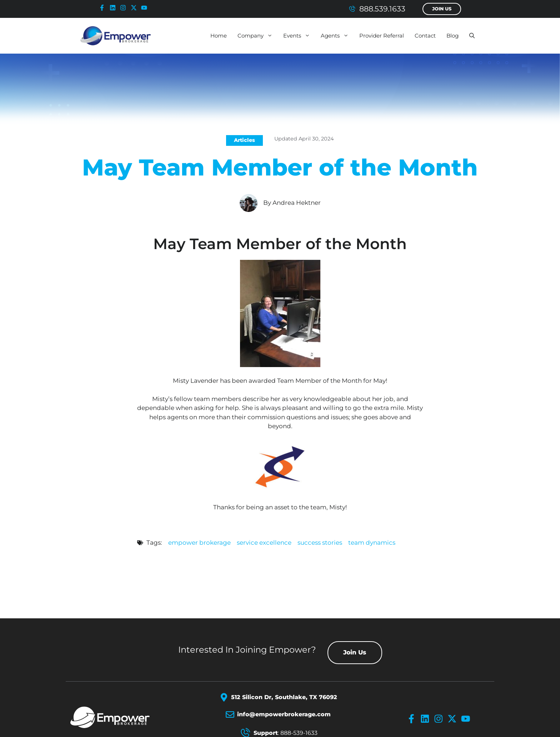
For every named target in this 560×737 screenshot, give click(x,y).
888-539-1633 (299, 733)
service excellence (264, 543)
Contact (425, 36)
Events (299, 36)
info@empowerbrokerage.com (284, 714)
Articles (244, 140)
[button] (472, 36)
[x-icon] (135, 8)
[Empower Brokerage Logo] (118, 717)
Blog (452, 36)
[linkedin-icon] (114, 8)
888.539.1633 (382, 9)
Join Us (442, 9)
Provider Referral (382, 36)
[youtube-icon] (146, 8)
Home (219, 36)
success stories (320, 543)
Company (258, 36)
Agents (337, 36)
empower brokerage (199, 543)
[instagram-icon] (125, 8)
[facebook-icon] (104, 8)
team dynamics (372, 543)
